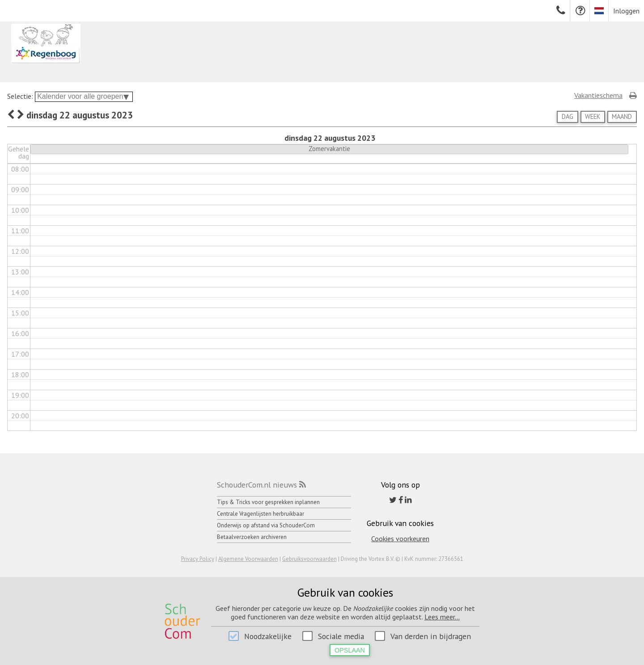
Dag (568, 116)
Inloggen (626, 11)
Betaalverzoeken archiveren (252, 537)
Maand (622, 116)
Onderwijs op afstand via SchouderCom (266, 525)
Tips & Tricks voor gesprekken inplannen (268, 502)
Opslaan (350, 650)
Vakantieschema (598, 95)
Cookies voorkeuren (400, 539)
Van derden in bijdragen (431, 636)
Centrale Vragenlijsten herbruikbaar (261, 514)
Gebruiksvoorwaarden (309, 559)
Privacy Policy (198, 559)
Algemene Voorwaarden (248, 559)
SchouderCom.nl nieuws (257, 485)
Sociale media (341, 636)
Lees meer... (442, 617)
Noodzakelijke (268, 636)
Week (593, 116)
